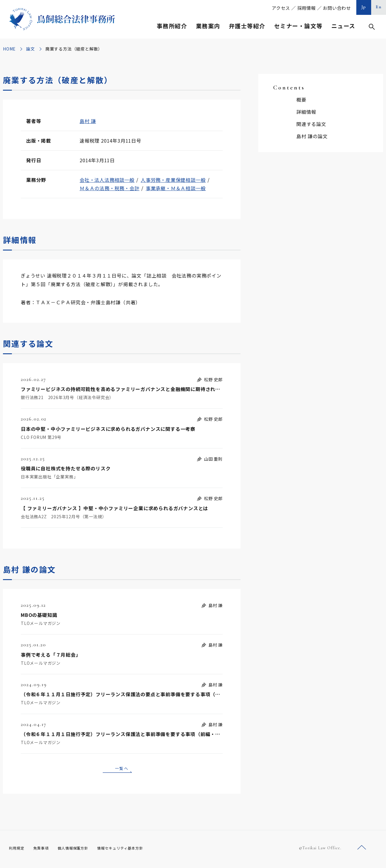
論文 (31, 49)
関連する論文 (311, 124)
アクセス (281, 8)
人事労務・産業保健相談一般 (173, 180)
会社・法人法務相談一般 (107, 180)
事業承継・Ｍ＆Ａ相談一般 (176, 188)
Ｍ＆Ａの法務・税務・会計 (110, 188)
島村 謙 (88, 121)
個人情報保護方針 (81, 850)
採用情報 (307, 8)
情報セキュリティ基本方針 (134, 850)
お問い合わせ (337, 8)
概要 (301, 100)
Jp (364, 7)
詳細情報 (306, 112)
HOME (9, 49)
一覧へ (122, 769)
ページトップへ (362, 850)
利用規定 (18, 850)
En (379, 7)
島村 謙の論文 (312, 136)
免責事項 (45, 850)
